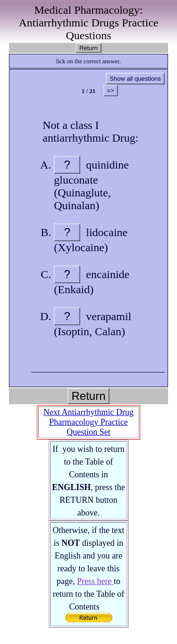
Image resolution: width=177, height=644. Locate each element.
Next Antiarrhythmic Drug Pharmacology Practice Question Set (88, 422)
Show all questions (135, 79)
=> (111, 90)
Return (88, 48)
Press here (95, 581)
